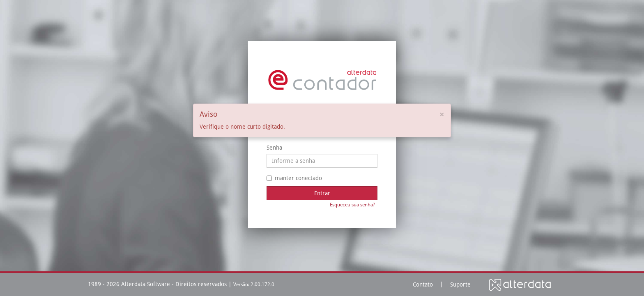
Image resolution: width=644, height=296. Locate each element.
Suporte (460, 284)
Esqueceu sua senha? (352, 205)
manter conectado (294, 178)
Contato (423, 284)
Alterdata (520, 285)
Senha (274, 148)
